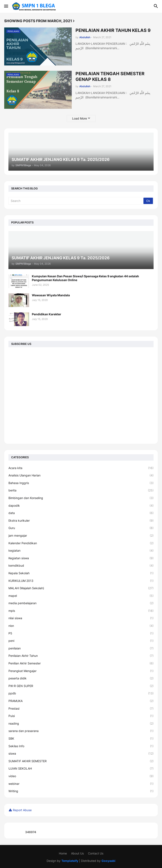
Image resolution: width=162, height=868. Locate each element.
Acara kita (81, 468)
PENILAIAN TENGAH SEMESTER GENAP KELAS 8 (110, 76)
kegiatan (81, 551)
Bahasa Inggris (81, 483)
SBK (81, 739)
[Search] (76, 201)
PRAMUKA (81, 701)
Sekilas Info (81, 746)
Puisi (81, 716)
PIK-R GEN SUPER (81, 686)
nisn (81, 626)
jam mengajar (81, 536)
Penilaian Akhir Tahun (81, 656)
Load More (80, 118)
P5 (81, 633)
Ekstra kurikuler (81, 521)
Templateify (70, 861)
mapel (81, 596)
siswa (81, 754)
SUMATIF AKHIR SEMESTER (81, 761)
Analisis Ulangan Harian (81, 475)
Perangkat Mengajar (81, 671)
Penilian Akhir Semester (81, 663)
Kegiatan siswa (81, 558)
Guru (81, 528)
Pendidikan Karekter (47, 314)
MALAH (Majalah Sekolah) (81, 588)
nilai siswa (81, 618)
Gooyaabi (108, 861)
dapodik (81, 506)
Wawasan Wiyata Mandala (51, 295)
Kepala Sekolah (81, 573)
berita (81, 490)
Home (63, 853)
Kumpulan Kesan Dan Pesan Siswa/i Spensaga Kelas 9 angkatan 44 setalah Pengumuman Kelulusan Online (85, 278)
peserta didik (81, 678)
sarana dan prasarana (81, 731)
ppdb (81, 693)
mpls (81, 611)
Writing (81, 791)
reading (81, 724)
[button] (6, 6)
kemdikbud (81, 566)
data (81, 513)
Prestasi (81, 709)
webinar (81, 784)
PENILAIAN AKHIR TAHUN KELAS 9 (113, 30)
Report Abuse (22, 810)
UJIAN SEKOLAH (81, 769)
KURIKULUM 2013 (81, 581)
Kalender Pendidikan (81, 543)
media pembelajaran (81, 603)
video (81, 776)
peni (81, 641)
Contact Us (96, 853)
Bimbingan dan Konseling (81, 498)
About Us (77, 853)
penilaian (81, 648)
